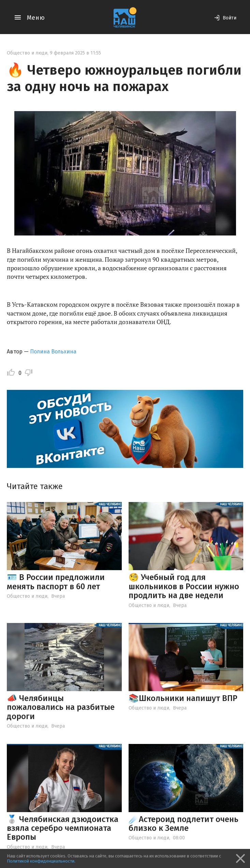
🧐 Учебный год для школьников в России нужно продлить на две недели (184, 586)
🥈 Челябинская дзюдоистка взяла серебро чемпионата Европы (63, 828)
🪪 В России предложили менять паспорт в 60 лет (56, 582)
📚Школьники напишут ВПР (183, 698)
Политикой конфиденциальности (41, 861)
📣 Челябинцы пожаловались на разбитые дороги (61, 707)
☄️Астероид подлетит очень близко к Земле (183, 824)
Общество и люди (27, 53)
